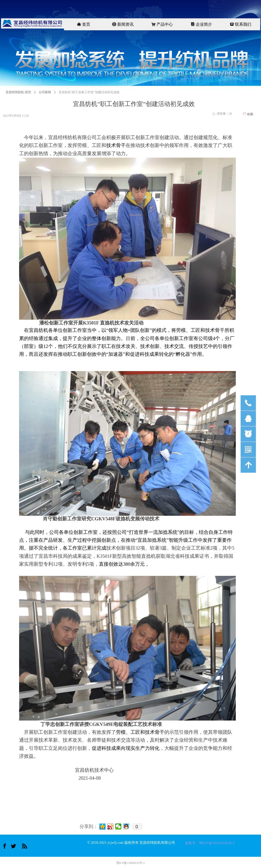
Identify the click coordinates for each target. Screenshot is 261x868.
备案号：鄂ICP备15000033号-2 (210, 843)
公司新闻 (45, 92)
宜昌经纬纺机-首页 (18, 92)
